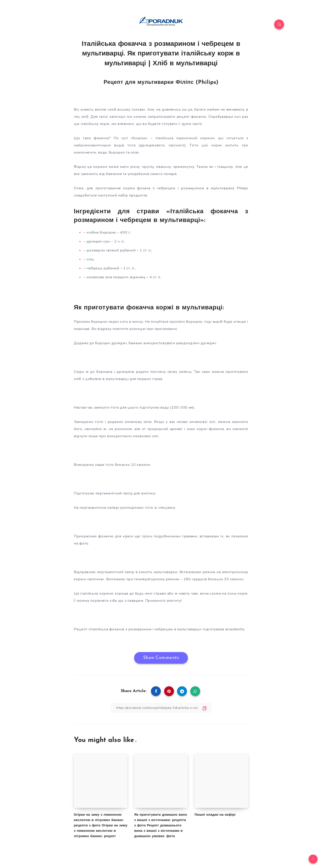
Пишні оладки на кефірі (215, 815)
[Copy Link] (161, 708)
